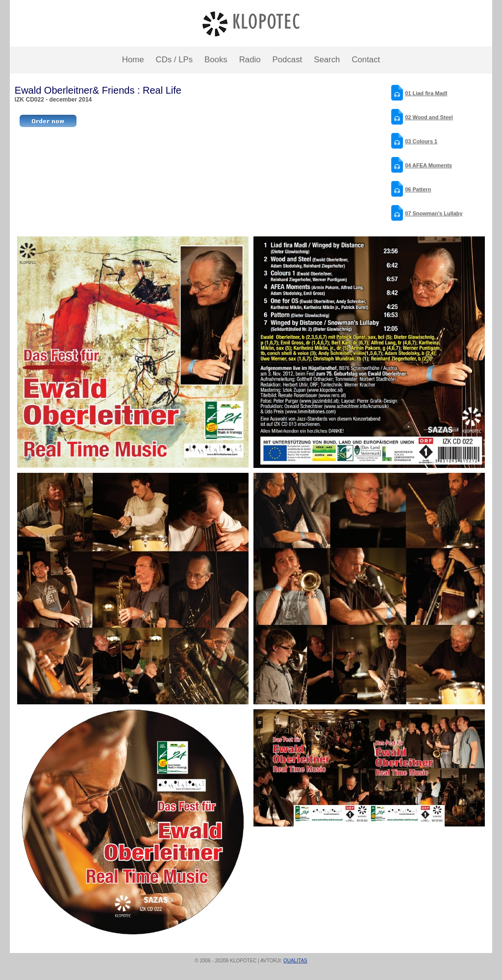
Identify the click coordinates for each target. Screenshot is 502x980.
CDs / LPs (175, 60)
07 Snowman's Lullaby (434, 213)
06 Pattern (418, 189)
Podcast (288, 60)
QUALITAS (295, 961)
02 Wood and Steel (429, 117)
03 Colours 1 (421, 141)
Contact (366, 60)
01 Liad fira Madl (426, 93)
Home (133, 60)
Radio (250, 60)
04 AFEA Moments (428, 165)
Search (327, 60)
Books (216, 60)
